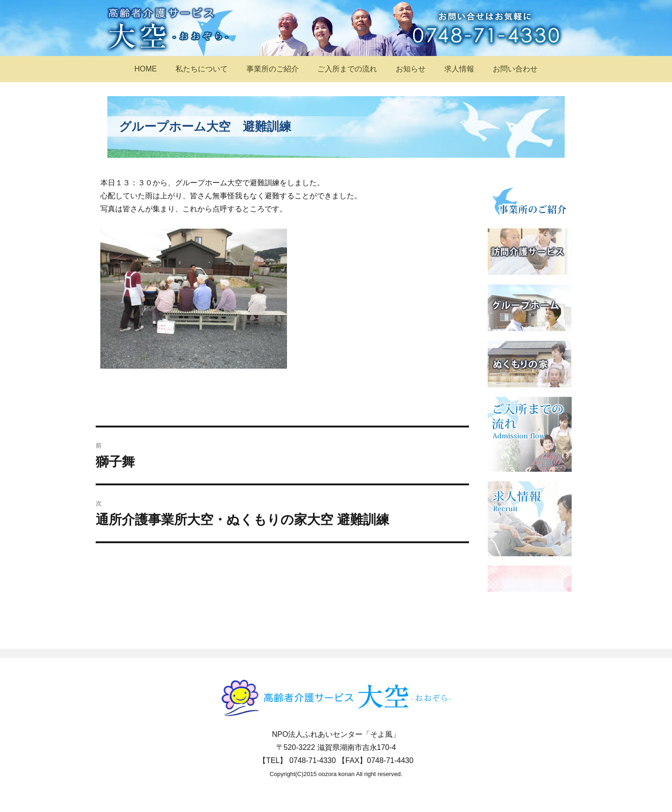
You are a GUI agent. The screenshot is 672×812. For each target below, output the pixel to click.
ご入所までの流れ (347, 69)
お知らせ (411, 69)
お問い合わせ (515, 69)
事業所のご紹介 (273, 69)
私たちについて (202, 69)
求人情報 (459, 69)
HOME (146, 69)
